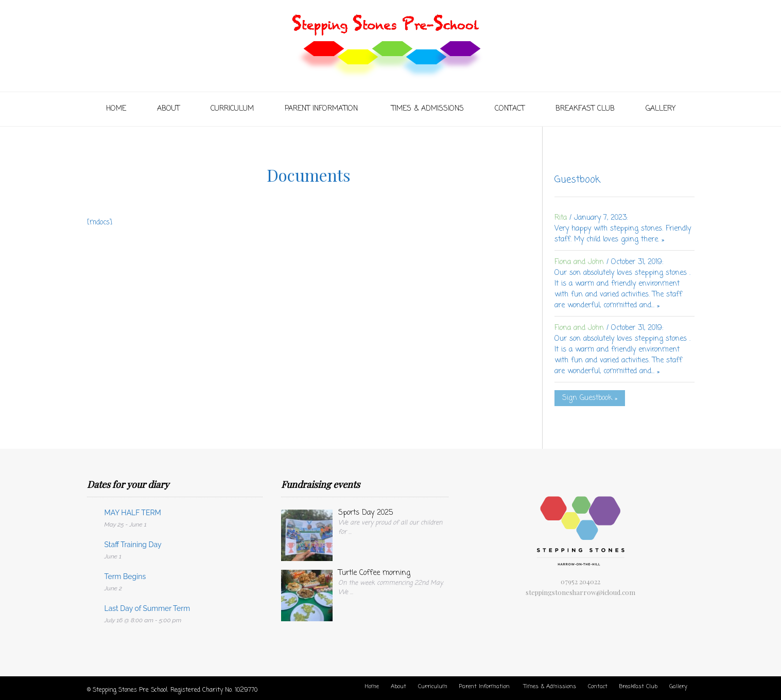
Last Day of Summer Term (147, 608)
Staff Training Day (133, 545)
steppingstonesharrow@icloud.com (580, 592)
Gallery (661, 109)
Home (116, 109)
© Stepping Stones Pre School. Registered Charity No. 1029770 (172, 690)
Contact (510, 109)
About (168, 109)
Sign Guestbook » (590, 398)
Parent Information (323, 109)
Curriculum (232, 109)
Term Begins (125, 576)
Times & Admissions (428, 109)
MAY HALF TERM (133, 513)
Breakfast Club (585, 109)
